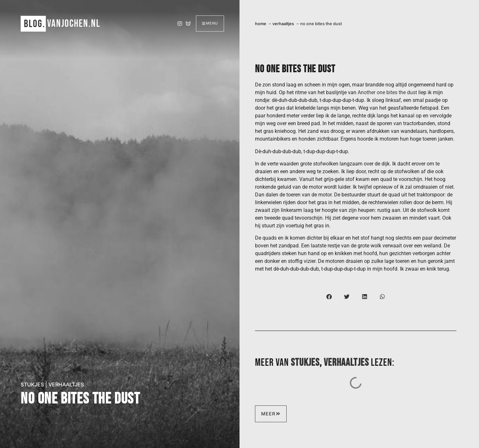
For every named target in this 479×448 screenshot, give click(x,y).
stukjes (32, 384)
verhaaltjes (66, 384)
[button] (329, 297)
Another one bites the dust (387, 92)
